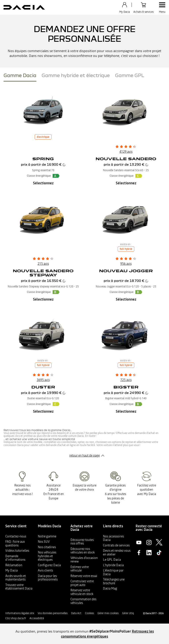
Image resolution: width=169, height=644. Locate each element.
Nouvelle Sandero (126, 159)
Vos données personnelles (53, 613)
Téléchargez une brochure (114, 581)
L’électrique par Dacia (113, 572)
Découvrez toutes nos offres (82, 542)
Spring (43, 159)
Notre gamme (47, 536)
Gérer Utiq (128, 613)
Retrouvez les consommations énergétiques (107, 634)
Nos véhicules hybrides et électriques (47, 556)
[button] (56, 176)
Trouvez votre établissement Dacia (19, 587)
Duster (43, 387)
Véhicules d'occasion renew (84, 560)
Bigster (126, 387)
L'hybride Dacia (113, 565)
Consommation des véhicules (83, 601)
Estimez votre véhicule (80, 569)
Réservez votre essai (84, 576)
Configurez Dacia (49, 565)
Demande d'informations (15, 558)
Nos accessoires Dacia (113, 538)
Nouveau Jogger (126, 271)
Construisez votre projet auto (82, 583)
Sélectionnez (43, 183)
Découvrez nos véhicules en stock (83, 551)
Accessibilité (37, 618)
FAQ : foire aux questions (15, 543)
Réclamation (14, 565)
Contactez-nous (16, 536)
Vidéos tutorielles (17, 551)
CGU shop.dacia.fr (16, 618)
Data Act (76, 613)
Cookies (89, 613)
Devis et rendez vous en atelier (117, 552)
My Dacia (11, 570)
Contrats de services (116, 545)
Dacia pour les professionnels (48, 578)
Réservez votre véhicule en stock (82, 592)
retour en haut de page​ (84, 455)
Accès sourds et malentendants (16, 578)
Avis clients (45, 570)
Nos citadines (47, 547)
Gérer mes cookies (108, 613)
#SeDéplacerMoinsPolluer (110, 631)
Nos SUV (44, 542)
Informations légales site (20, 613)
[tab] (20, 76)
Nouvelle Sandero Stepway (43, 273)
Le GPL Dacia (112, 560)
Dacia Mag (110, 588)
